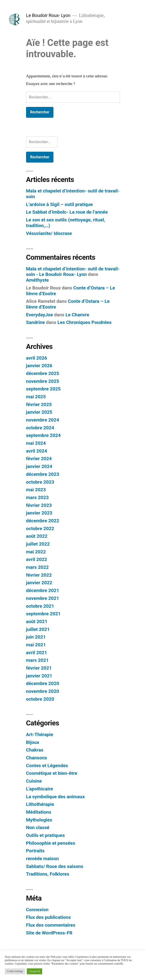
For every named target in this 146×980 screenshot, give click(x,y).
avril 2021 (37, 653)
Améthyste (37, 280)
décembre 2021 (43, 590)
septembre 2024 (43, 435)
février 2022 (39, 575)
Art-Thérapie (40, 734)
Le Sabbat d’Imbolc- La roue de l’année (67, 212)
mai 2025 (36, 397)
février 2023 (39, 505)
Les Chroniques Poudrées (85, 322)
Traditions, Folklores (48, 874)
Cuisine (34, 781)
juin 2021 (36, 637)
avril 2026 (37, 358)
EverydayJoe (40, 315)
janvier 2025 (39, 412)
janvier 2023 (39, 513)
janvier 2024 (39, 466)
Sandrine (35, 322)
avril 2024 (37, 451)
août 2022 (37, 536)
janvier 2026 (39, 366)
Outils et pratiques (45, 835)
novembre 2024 (43, 420)
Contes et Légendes (47, 766)
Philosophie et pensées (51, 843)
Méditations (39, 812)
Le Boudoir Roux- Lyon (48, 15)
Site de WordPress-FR (49, 933)
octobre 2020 (40, 699)
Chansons (36, 758)
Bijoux (33, 742)
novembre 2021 (43, 598)
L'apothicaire (40, 789)
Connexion (37, 910)
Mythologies (39, 820)
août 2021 (37, 621)
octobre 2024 (40, 428)
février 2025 (39, 404)
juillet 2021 (38, 629)
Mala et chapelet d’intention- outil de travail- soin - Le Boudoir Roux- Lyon (73, 272)
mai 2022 (36, 552)
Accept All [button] (34, 971)
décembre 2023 (43, 474)
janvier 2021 (39, 676)
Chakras (35, 750)
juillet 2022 (38, 544)
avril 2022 (37, 559)
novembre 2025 (43, 381)
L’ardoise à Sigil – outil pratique (59, 204)
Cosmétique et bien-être (52, 773)
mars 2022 (37, 567)
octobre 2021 (40, 606)
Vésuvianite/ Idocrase (49, 233)
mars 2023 (37, 497)
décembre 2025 (43, 373)
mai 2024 (36, 443)
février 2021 (39, 668)
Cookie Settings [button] (15, 971)
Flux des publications (48, 917)
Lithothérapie (40, 804)
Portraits (35, 851)
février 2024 (39, 459)
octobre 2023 (40, 482)
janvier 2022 (39, 583)
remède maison (42, 859)
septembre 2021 (43, 614)
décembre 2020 (43, 683)
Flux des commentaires (51, 925)
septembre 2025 (43, 389)
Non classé (38, 827)
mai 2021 (36, 645)
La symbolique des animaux (55, 797)
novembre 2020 (43, 691)
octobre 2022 (40, 528)
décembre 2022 (43, 521)
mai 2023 (36, 490)
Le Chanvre (77, 315)
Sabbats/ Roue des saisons (55, 866)
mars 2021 (37, 660)
